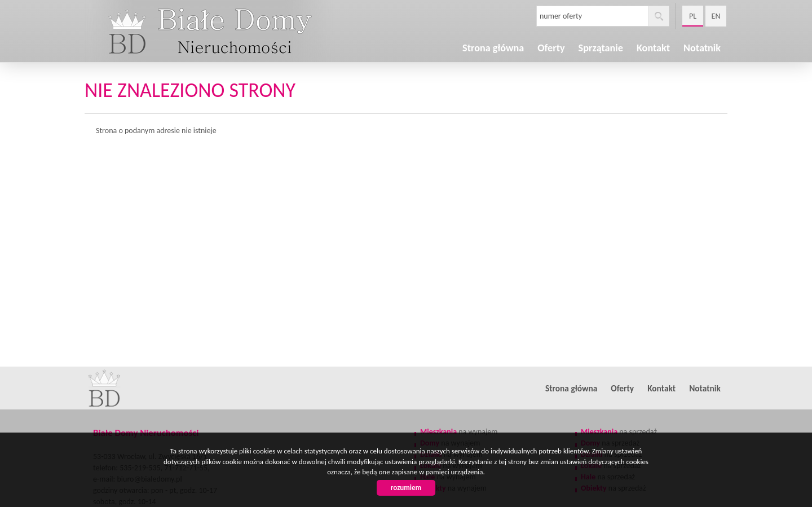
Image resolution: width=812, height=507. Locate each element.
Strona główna (493, 48)
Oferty (622, 388)
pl (693, 16)
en (716, 16)
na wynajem (459, 432)
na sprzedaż (619, 432)
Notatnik (702, 48)
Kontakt (661, 388)
